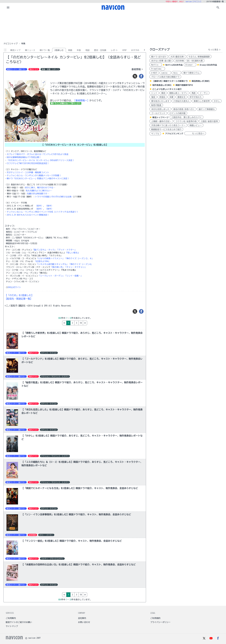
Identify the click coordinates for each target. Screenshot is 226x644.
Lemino (165, 73)
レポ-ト (114, 50)
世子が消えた (196, 97)
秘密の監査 (156, 105)
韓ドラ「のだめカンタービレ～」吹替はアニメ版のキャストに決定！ (38, 178)
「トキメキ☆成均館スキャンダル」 (52, 264)
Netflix (156, 65)
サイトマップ (12, 626)
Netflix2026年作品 (174, 65)
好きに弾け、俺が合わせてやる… (40, 188)
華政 (163, 93)
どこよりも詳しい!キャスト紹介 (167, 89)
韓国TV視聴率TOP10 (184, 85)
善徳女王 (181, 97)
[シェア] (141, 76)
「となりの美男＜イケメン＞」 (50, 258)
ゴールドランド (158, 113)
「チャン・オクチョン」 (76, 267)
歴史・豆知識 (100, 50)
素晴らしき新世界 (202, 101)
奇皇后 (162, 97)
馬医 (194, 93)
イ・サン (204, 93)
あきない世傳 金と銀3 (161, 61)
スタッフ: (10, 226)
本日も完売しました (160, 109)
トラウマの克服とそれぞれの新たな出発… (54, 197)
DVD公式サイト (14, 287)
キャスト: (10, 247)
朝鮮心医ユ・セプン (178, 93)
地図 (87, 50)
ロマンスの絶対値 (177, 113)
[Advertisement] (113, 27)
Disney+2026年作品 (208, 65)
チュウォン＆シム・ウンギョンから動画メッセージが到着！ (34, 175)
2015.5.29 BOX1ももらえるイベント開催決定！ (28, 215)
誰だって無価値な (207, 109)
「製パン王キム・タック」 (44, 250)
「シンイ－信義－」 (74, 276)
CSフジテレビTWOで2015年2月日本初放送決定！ (28, 163)
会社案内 (82, 618)
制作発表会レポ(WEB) (162, 85)
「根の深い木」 (57, 267)
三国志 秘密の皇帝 (209, 121)
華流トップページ (160, 117)
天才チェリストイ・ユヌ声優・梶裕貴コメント (28, 172)
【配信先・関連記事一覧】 (19, 299)
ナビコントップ (11, 44)
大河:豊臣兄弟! (177, 57)
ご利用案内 (11, 618)
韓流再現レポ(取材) (201, 81)
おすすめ (135, 50)
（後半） (49, 206)
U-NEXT (154, 73)
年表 (79, 50)
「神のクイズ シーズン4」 (81, 264)
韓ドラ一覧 (45, 50)
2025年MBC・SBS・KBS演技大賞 (189, 61)
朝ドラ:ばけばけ (159, 57)
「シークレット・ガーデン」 (51, 276)
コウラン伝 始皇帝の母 (186, 121)
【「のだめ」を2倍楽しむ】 (19, 295)
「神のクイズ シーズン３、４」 (79, 258)
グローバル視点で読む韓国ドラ (165, 77)
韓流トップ (15, 50)
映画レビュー (196, 125)
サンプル (155, 134)
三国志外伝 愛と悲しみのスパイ (187, 117)
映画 (70, 50)
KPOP (125, 50)
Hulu (176, 73)
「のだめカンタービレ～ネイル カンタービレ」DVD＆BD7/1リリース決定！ (41, 160)
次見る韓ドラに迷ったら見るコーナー (168, 125)
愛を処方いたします (160, 101)
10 (93, 323)
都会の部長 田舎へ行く (184, 109)
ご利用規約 (155, 618)
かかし (217, 101)
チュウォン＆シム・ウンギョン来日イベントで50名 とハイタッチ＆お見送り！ (43, 212)
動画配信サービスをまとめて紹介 (166, 129)
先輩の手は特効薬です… (38, 194)
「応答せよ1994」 (42, 261)
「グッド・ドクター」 (66, 250)
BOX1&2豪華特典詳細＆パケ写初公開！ (24, 157)
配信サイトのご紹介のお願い (19, 622)
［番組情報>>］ (81, 100)
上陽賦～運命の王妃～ (161, 121)
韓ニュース (30, 50)
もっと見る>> (195, 133)
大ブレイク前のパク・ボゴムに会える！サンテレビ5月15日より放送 (38, 154)
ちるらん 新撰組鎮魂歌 (199, 57)
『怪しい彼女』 (72, 253)
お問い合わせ (84, 622)
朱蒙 (171, 97)
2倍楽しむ (59, 50)
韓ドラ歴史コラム (192, 73)
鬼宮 (153, 97)
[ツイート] (135, 76)
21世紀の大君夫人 (181, 101)
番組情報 (138, 69)
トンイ (154, 93)
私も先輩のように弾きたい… (39, 191)
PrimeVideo (157, 69)
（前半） (39, 206)
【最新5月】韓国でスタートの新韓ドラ (170, 81)
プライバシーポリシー (160, 622)
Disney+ (190, 65)
